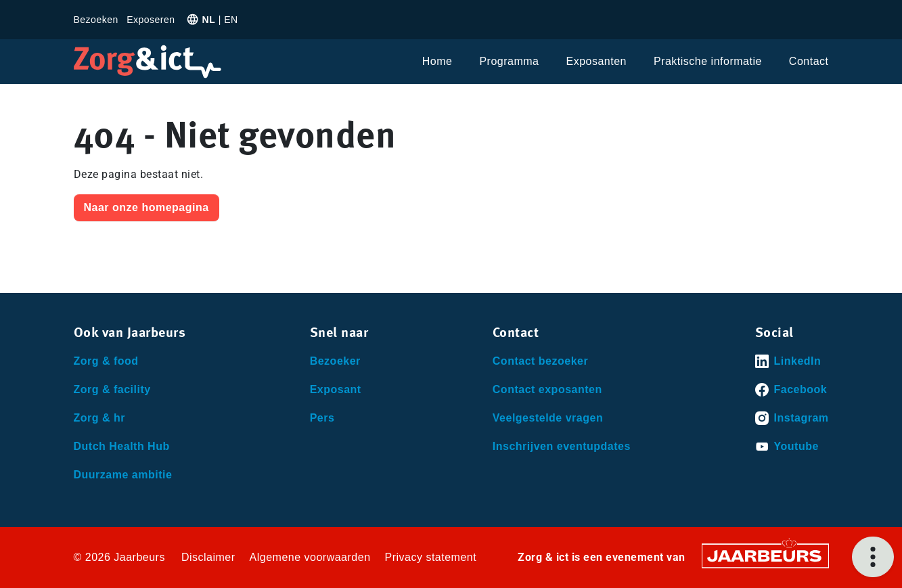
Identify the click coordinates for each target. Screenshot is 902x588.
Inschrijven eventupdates (562, 446)
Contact (809, 61)
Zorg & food (106, 361)
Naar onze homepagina (146, 207)
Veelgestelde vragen (548, 418)
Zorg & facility (112, 389)
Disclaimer (208, 557)
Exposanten (596, 61)
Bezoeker (335, 361)
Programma (509, 61)
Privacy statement (431, 557)
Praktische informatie (708, 61)
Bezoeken (96, 20)
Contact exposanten (547, 389)
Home (437, 61)
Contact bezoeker (540, 361)
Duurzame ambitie (123, 475)
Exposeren (151, 20)
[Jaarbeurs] (765, 555)
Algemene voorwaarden (310, 557)
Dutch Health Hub (122, 446)
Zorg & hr (100, 418)
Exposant (336, 389)
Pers (322, 418)
